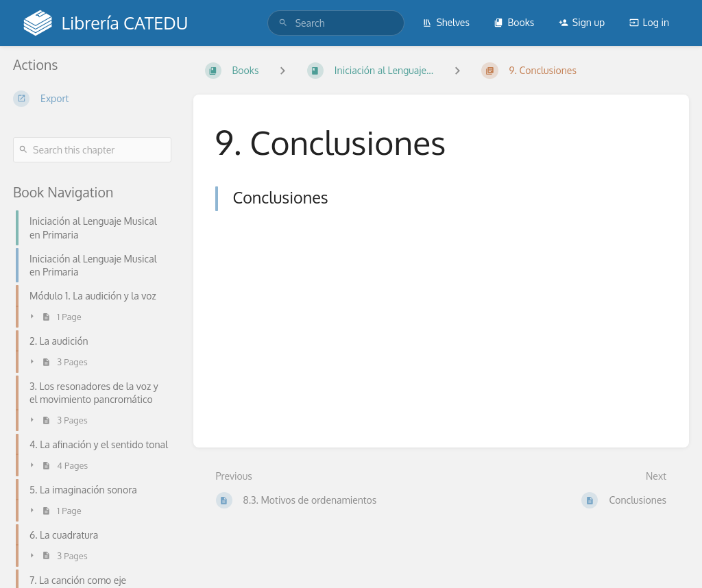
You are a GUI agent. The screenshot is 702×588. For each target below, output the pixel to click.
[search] (336, 23)
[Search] (283, 23)
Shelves (446, 22)
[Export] (92, 99)
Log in (649, 22)
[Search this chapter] (92, 150)
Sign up (582, 22)
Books (514, 22)
